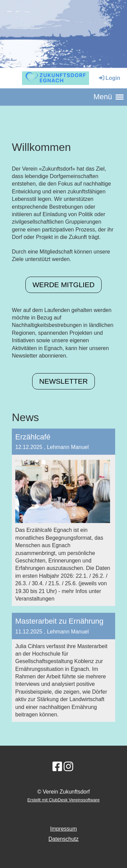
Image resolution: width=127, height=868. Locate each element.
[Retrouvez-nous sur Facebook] (57, 767)
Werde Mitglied (63, 285)
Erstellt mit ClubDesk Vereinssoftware (63, 800)
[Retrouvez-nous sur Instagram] (68, 767)
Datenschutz (63, 839)
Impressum (63, 829)
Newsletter (64, 381)
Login (109, 78)
